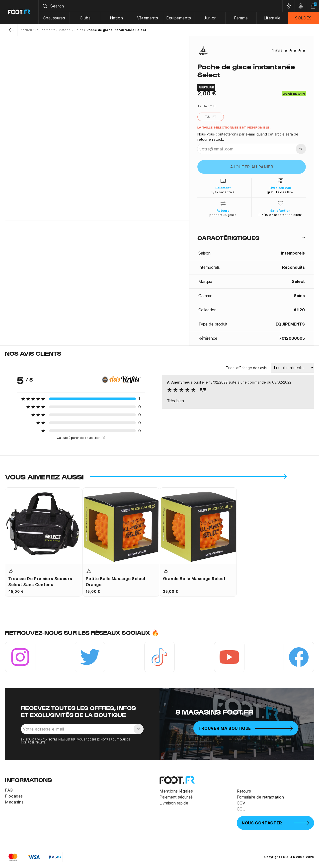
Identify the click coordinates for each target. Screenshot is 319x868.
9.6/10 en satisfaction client (280, 215)
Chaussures (54, 18)
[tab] (252, 238)
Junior (210, 18)
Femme (241, 18)
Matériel (65, 30)
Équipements (179, 18)
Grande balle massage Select (194, 579)
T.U (211, 117)
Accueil (26, 30)
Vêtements (148, 18)
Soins (79, 30)
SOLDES (303, 18)
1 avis (277, 50)
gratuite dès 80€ (280, 192)
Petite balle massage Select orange (116, 582)
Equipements (45, 30)
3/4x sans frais (223, 192)
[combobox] (160, 6)
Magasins (14, 802)
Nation (117, 18)
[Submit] (44, 6)
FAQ (9, 790)
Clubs (85, 18)
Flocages (14, 796)
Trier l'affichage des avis (246, 368)
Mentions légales (176, 791)
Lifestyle (272, 18)
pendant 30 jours (223, 215)
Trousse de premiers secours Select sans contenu (40, 582)
